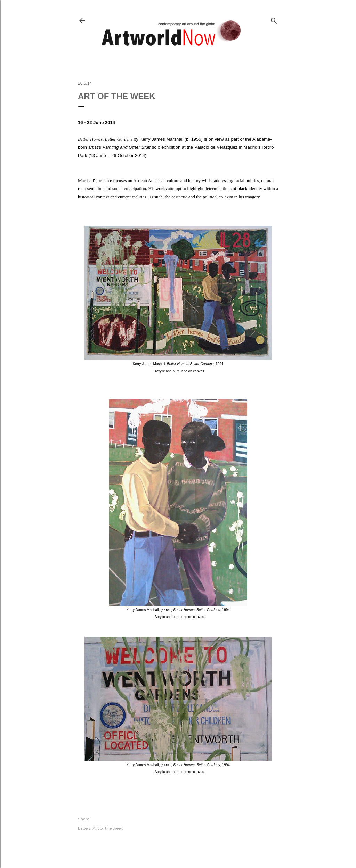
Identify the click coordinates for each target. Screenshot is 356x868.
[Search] (274, 19)
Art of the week (108, 828)
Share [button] (84, 819)
